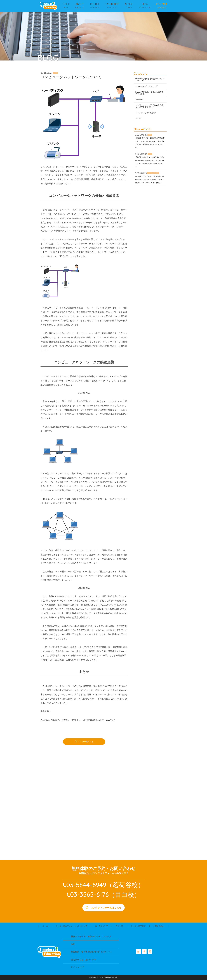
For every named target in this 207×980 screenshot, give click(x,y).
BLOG (145, 4)
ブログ (138, 118)
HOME (66, 4)
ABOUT (80, 4)
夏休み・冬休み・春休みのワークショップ (91, 936)
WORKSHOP (112, 4)
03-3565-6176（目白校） (105, 894)
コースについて (102, 926)
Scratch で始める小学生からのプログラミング (150, 93)
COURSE (95, 4)
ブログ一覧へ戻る (86, 742)
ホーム (45, 926)
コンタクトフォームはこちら (106, 908)
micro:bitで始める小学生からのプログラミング (150, 80)
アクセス (119, 926)
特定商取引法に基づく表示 (84, 960)
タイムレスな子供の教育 (146, 113)
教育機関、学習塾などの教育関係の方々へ (91, 952)
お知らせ (139, 100)
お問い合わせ (159, 926)
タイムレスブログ (138, 926)
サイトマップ (77, 967)
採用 (73, 944)
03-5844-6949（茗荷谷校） (105, 885)
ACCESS (129, 4)
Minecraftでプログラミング (146, 86)
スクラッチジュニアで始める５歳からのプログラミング (149, 106)
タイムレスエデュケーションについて (72, 926)
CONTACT (162, 4)
